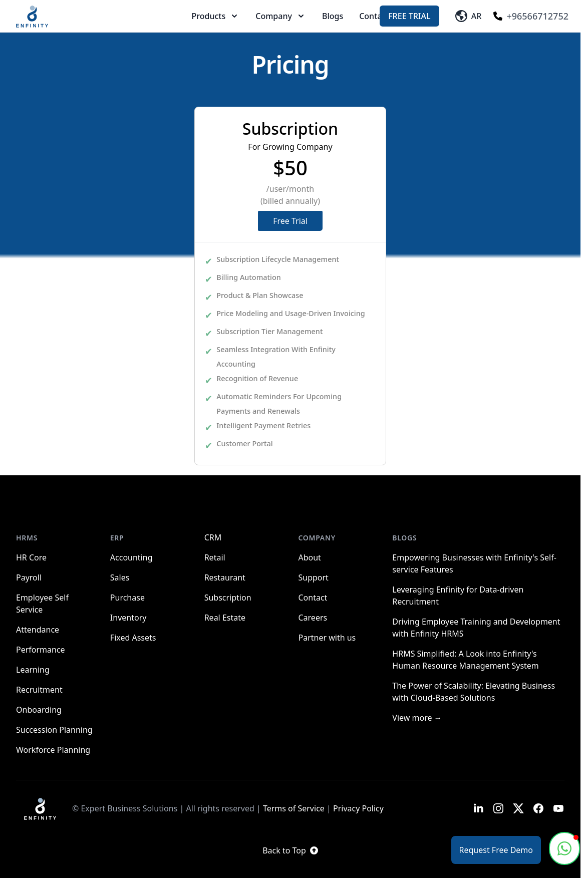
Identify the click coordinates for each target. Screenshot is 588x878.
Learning (33, 670)
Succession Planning (54, 730)
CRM (213, 537)
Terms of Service (294, 808)
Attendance (38, 630)
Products (216, 16)
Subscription (228, 598)
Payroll (29, 577)
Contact (374, 16)
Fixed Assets (133, 638)
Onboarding (39, 710)
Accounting (131, 557)
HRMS (27, 538)
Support (313, 577)
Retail (215, 557)
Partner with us (327, 638)
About (309, 557)
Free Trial (409, 16)
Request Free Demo (496, 850)
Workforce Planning (53, 750)
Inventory (128, 618)
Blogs (333, 16)
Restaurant (225, 577)
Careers (313, 618)
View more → (417, 718)
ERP (117, 538)
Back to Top (290, 850)
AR (469, 16)
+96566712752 (531, 16)
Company (281, 16)
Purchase (127, 598)
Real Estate (225, 618)
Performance (41, 650)
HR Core (31, 557)
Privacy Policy (358, 808)
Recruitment (39, 690)
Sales (120, 577)
